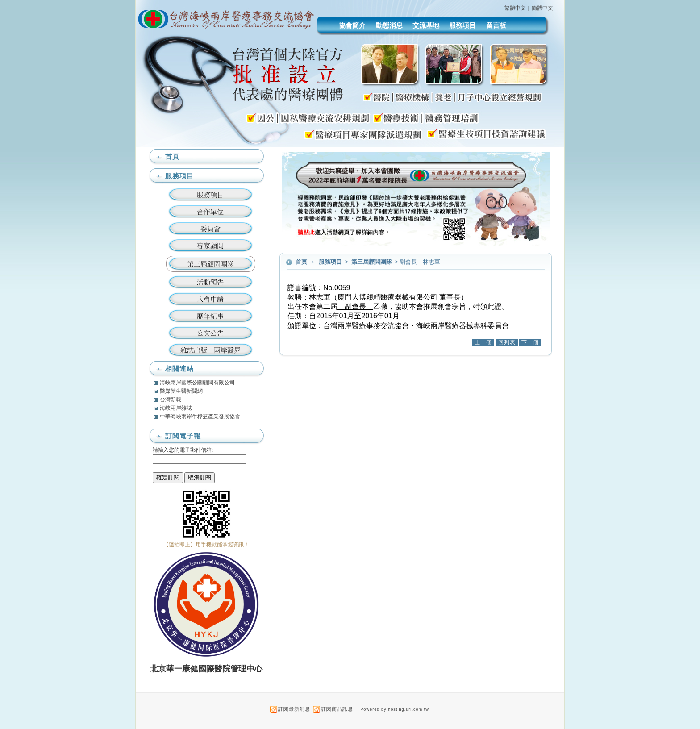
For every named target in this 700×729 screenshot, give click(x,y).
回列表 (507, 342)
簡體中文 (542, 8)
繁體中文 (515, 8)
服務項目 (462, 25)
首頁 (301, 262)
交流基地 (426, 25)
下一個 (530, 342)
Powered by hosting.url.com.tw (395, 709)
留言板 (496, 25)
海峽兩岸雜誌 (176, 408)
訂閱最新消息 (294, 709)
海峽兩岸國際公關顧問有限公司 (197, 383)
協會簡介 (352, 25)
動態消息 (389, 25)
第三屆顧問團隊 (372, 262)
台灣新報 (171, 400)
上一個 (483, 342)
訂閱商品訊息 (337, 709)
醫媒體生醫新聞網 (181, 391)
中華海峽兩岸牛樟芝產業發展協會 (200, 417)
